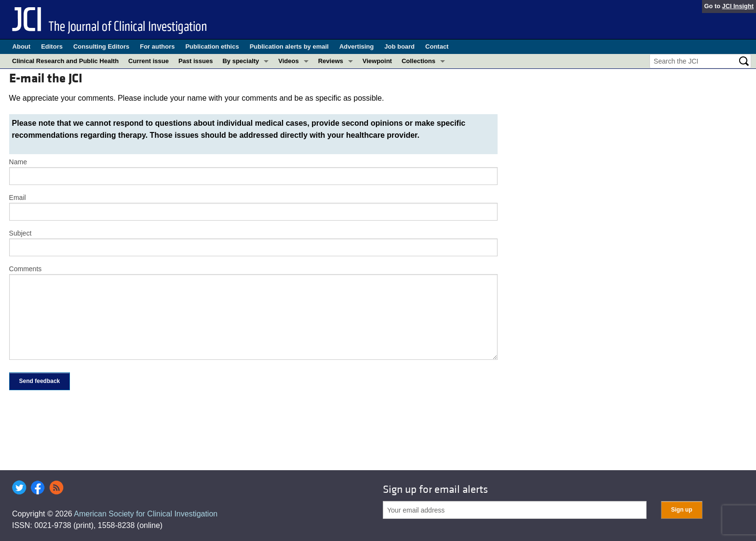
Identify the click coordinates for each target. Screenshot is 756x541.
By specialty (241, 61)
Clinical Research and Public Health (65, 61)
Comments (26, 269)
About (22, 46)
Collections (418, 61)
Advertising (357, 46)
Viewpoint (377, 61)
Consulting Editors (101, 46)
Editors (52, 46)
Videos (288, 61)
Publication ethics (212, 46)
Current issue (148, 61)
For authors (157, 46)
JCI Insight (738, 6)
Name (18, 162)
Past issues (196, 61)
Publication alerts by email (289, 46)
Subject (20, 233)
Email (18, 198)
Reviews (331, 61)
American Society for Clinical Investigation (146, 514)
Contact (437, 46)
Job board (399, 46)
